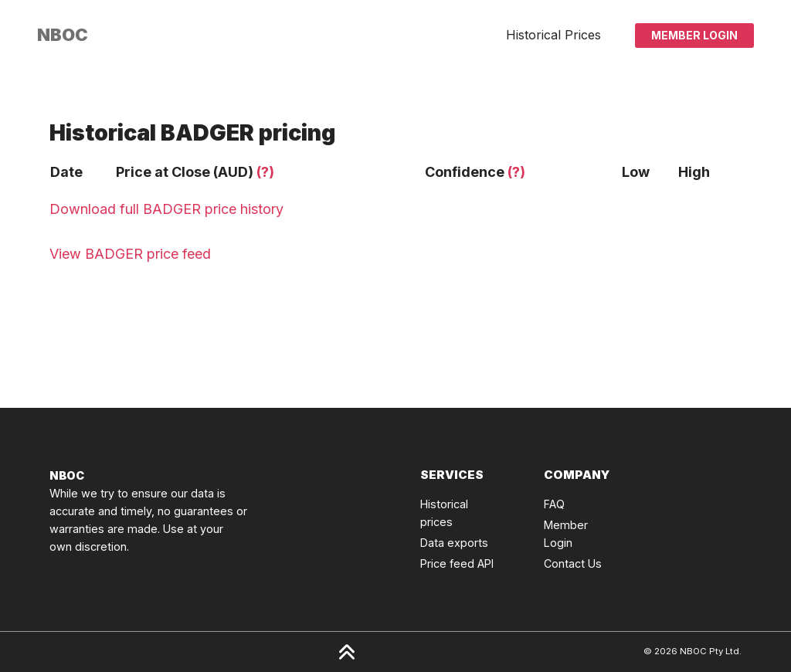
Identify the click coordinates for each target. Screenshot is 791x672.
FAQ (554, 504)
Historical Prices (553, 35)
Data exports (454, 543)
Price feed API (457, 563)
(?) (265, 172)
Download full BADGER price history (166, 209)
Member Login (694, 35)
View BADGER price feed (130, 254)
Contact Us (573, 563)
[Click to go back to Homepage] (63, 35)
